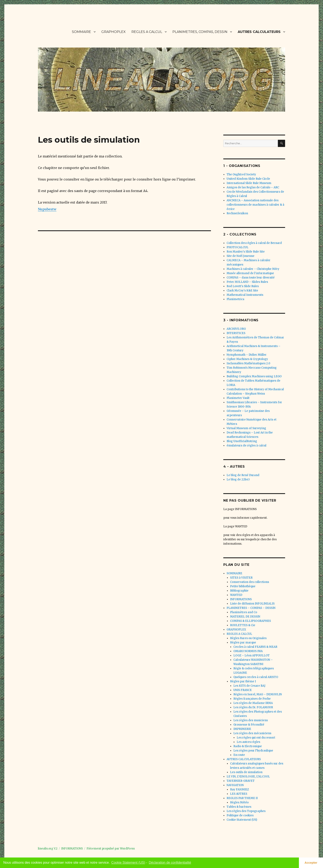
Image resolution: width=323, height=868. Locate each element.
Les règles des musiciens (251, 720)
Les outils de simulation (246, 772)
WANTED (236, 595)
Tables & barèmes (239, 807)
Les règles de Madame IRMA (253, 703)
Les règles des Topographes (246, 811)
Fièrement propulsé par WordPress (111, 849)
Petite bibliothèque (243, 586)
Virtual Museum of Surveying (246, 428)
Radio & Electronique (248, 746)
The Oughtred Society (241, 174)
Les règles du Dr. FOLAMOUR (253, 707)
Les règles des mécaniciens (252, 733)
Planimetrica (235, 299)
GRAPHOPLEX (114, 32)
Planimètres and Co (244, 612)
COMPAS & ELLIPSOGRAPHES (250, 621)
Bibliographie (239, 591)
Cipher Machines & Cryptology (247, 359)
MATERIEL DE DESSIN (245, 617)
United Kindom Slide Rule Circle (248, 179)
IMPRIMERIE (242, 729)
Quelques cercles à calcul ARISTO (256, 677)
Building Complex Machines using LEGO (254, 376)
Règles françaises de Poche (252, 699)
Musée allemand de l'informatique (250, 273)
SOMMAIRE (81, 32)
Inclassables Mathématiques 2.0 (248, 363)
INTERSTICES (236, 333)
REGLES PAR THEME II (242, 798)
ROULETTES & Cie (243, 625)
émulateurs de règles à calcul (246, 446)
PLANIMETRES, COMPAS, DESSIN (200, 32)
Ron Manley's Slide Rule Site (246, 252)
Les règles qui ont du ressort (256, 738)
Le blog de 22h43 (238, 479)
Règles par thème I (243, 681)
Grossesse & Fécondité (249, 725)
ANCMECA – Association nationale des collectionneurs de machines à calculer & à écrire (255, 205)
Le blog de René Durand (243, 475)
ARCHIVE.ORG (236, 329)
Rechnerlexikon (237, 213)
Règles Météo (239, 802)
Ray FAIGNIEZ (239, 789)
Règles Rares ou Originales (248, 638)
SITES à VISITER (241, 578)
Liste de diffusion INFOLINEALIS (252, 604)
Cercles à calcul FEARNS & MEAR (255, 647)
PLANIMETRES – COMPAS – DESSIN (251, 608)
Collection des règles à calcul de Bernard (254, 243)
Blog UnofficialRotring (242, 441)
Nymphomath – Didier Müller (247, 355)
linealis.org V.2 (48, 849)
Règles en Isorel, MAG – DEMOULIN (258, 694)
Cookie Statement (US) (242, 820)
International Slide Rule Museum (249, 183)
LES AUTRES (239, 794)
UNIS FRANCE (243, 690)
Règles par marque (243, 643)
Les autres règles (248, 742)
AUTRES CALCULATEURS (259, 32)
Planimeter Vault (238, 398)
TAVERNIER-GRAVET (241, 781)
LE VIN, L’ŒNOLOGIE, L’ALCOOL (248, 777)
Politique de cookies (240, 815)
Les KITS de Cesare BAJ (249, 686)
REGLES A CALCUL (147, 32)
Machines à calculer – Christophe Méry (253, 269)
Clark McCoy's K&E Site (242, 291)
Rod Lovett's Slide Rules (243, 286)
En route (239, 755)
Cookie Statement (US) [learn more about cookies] (128, 863)
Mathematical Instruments (245, 295)
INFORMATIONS (241, 599)
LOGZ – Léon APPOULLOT (252, 655)
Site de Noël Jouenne (240, 256)
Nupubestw (47, 209)
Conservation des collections (250, 582)
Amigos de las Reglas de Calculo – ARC (253, 187)
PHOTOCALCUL (238, 247)
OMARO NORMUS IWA (248, 651)
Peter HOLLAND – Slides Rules (247, 282)
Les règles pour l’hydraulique (253, 751)
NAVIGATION (235, 785)
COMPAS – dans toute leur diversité (251, 278)
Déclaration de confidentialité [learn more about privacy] (170, 863)
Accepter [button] (311, 863)
